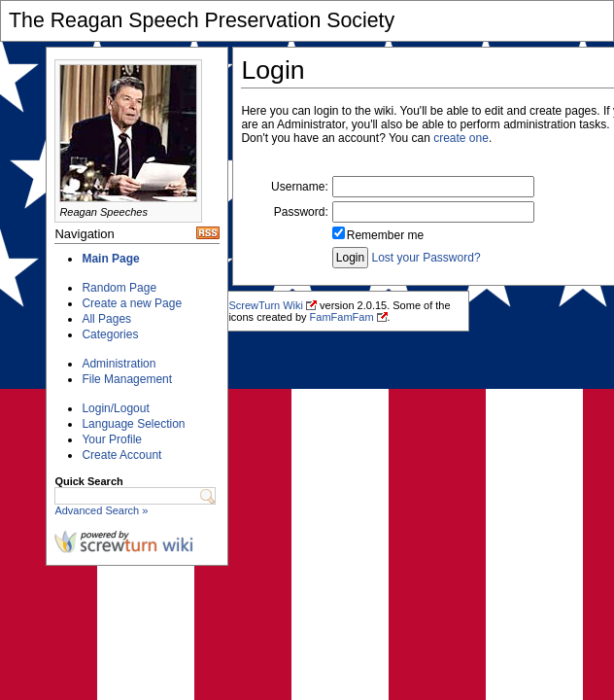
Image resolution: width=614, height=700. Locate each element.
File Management (127, 379)
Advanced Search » (101, 510)
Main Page (110, 259)
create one (461, 138)
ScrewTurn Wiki (266, 305)
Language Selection (133, 424)
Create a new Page (132, 303)
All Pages (106, 319)
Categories (110, 334)
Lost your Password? (426, 258)
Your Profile (112, 439)
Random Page (119, 288)
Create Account (121, 455)
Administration (119, 364)
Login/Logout (115, 408)
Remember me (385, 235)
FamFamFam (342, 317)
